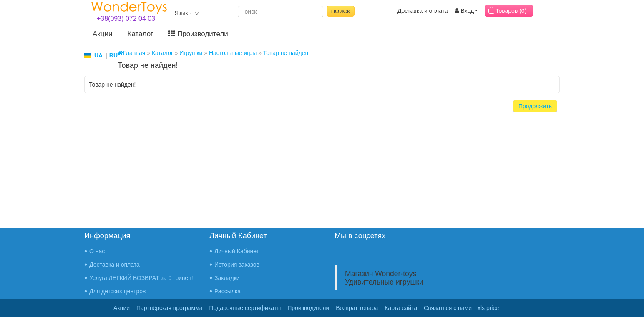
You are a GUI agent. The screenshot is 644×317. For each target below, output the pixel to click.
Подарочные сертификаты (245, 308)
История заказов (237, 265)
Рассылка (228, 291)
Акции (103, 34)
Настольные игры (233, 53)
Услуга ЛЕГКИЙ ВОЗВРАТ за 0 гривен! (141, 278)
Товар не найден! (287, 53)
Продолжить (535, 106)
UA (98, 55)
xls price (488, 308)
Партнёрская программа (170, 308)
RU (113, 55)
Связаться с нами (448, 308)
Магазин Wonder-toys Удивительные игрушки (384, 278)
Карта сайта (401, 308)
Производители (198, 34)
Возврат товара (357, 308)
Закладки (227, 278)
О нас (97, 251)
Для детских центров (118, 291)
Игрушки (191, 53)
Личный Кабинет (237, 251)
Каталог (141, 34)
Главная (131, 53)
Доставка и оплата (423, 11)
